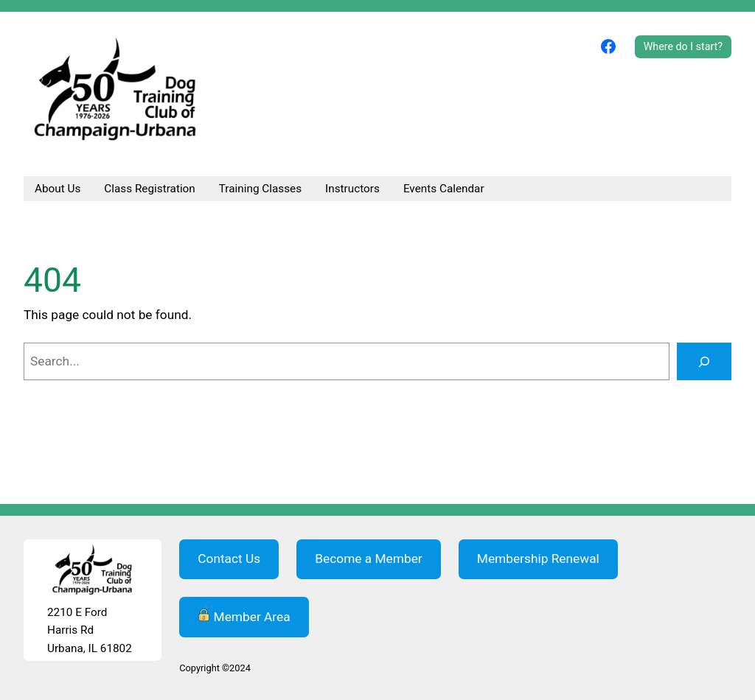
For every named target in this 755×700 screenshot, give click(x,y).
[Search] (704, 361)
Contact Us (229, 559)
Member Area (244, 616)
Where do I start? (683, 46)
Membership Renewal (538, 559)
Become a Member (368, 559)
